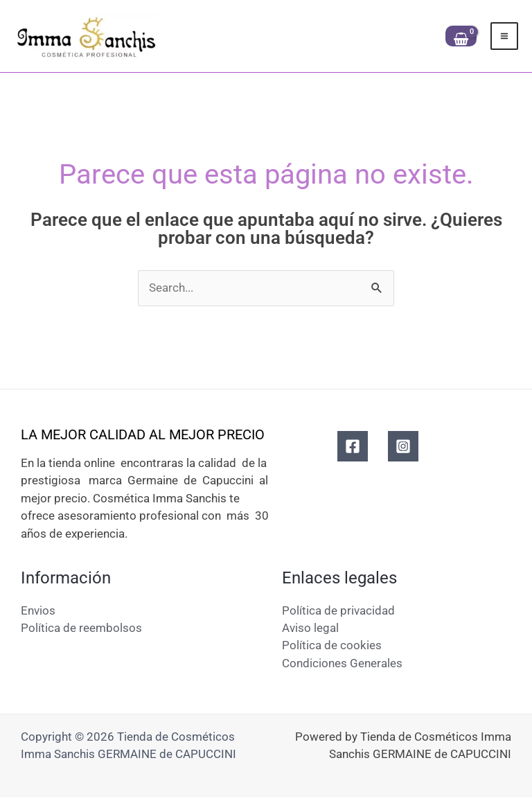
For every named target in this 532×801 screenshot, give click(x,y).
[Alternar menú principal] (504, 37)
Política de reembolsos (81, 631)
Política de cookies (332, 649)
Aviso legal (310, 631)
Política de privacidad (338, 613)
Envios (38, 613)
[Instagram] (403, 449)
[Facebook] (353, 449)
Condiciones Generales (342, 666)
